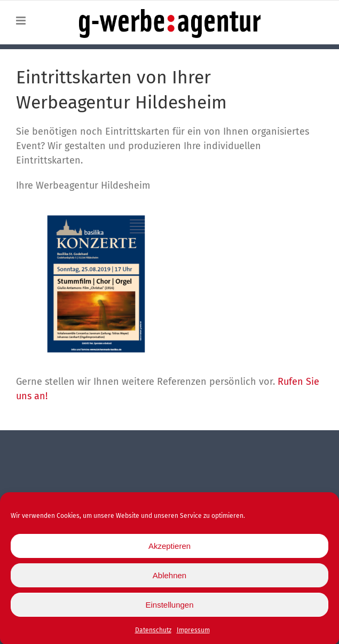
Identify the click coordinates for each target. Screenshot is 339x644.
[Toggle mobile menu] (22, 21)
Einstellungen (169, 608)
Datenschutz (153, 634)
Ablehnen (169, 579)
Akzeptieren (169, 549)
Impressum (193, 634)
